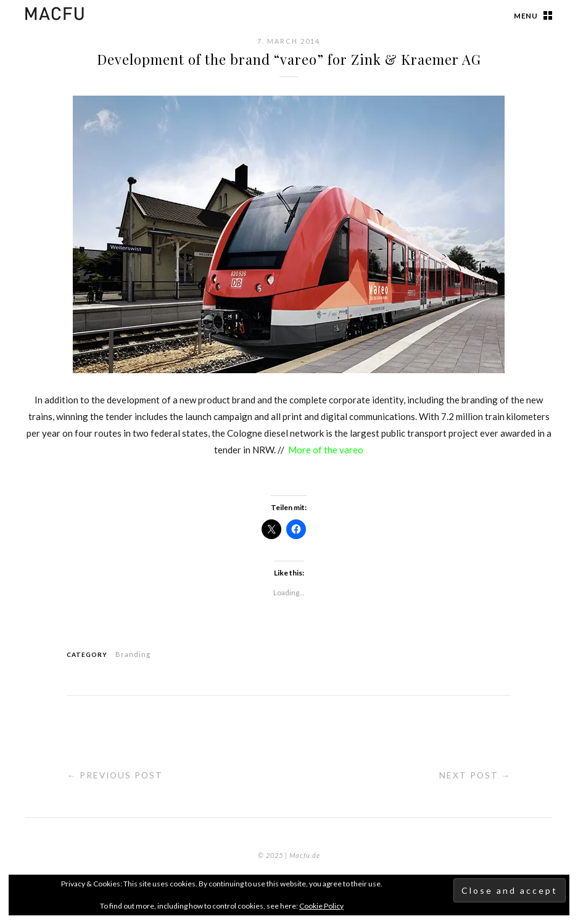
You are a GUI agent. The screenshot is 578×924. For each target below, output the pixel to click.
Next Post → (474, 775)
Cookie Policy (321, 906)
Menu (526, 16)
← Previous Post (116, 775)
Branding (133, 654)
